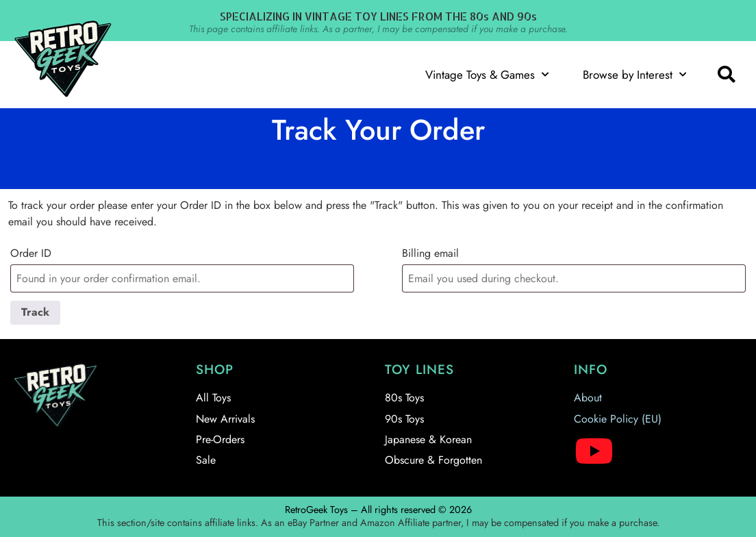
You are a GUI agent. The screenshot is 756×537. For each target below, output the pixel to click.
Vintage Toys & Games (487, 75)
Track (35, 312)
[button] (726, 75)
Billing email (430, 253)
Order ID (31, 253)
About (588, 398)
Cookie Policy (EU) (618, 419)
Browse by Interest (634, 75)
